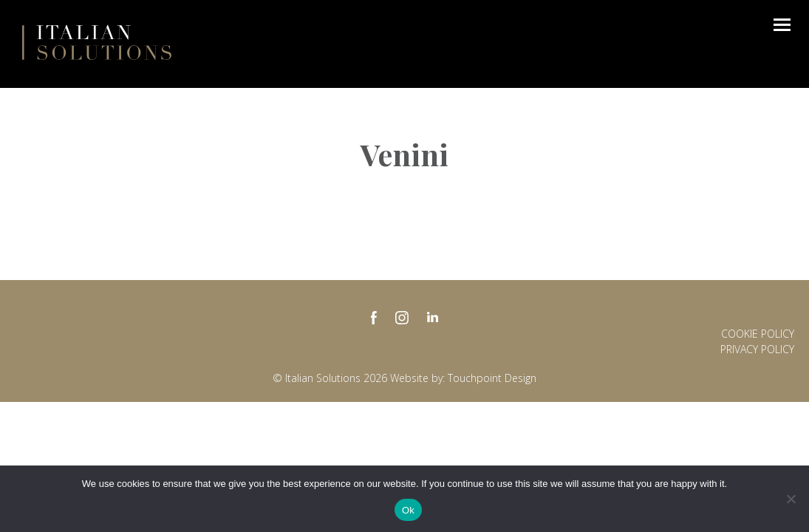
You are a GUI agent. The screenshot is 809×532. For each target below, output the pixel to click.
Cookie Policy (758, 334)
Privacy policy (757, 349)
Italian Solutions (97, 42)
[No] (791, 499)
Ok (408, 510)
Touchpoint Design (492, 378)
